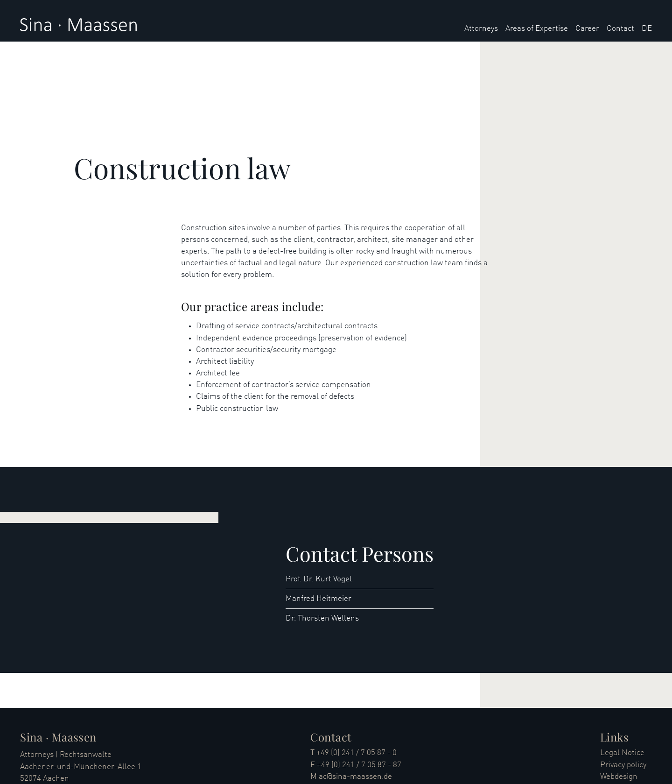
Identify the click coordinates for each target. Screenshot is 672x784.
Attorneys (481, 29)
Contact (620, 29)
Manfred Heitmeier (318, 599)
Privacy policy (623, 765)
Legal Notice (622, 753)
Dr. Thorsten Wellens (322, 618)
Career (587, 29)
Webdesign (619, 777)
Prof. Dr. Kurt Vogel (319, 579)
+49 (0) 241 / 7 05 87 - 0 (357, 753)
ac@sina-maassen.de (355, 777)
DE (647, 29)
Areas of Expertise (537, 29)
